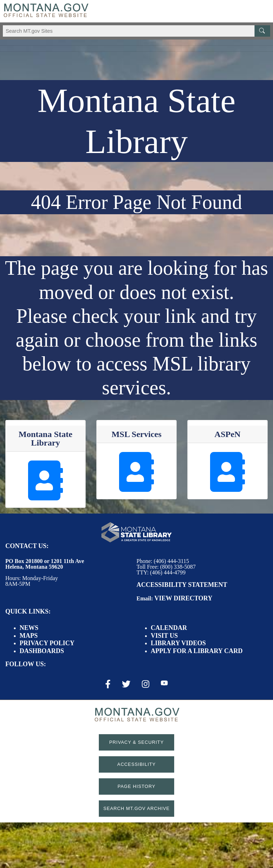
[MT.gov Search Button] (262, 31)
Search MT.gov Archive (137, 808)
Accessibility (136, 764)
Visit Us (164, 636)
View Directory (183, 598)
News (29, 628)
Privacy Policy (47, 643)
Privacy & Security (136, 742)
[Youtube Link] (164, 684)
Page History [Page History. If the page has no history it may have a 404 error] (137, 786)
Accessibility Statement (182, 585)
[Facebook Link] (108, 684)
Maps (29, 636)
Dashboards (42, 651)
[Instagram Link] (146, 684)
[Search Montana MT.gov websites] (136, 31)
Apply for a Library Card (197, 651)
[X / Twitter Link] (126, 684)
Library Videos (178, 643)
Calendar (169, 628)
